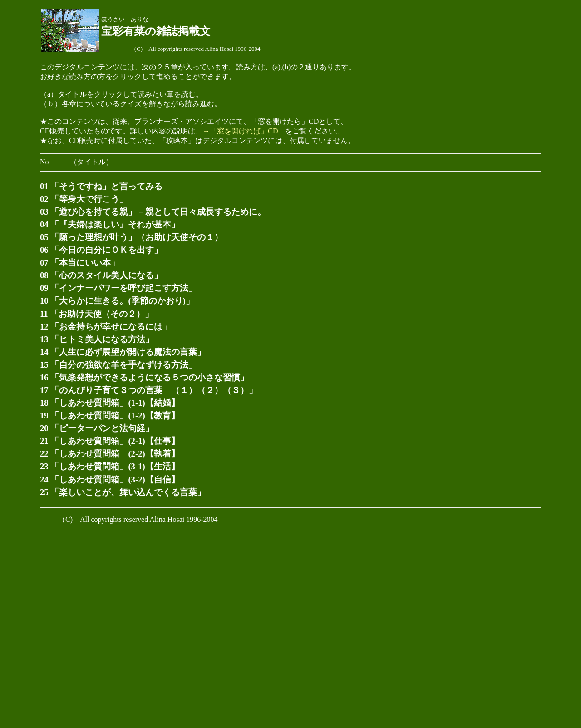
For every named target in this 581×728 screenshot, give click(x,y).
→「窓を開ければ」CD (240, 131)
